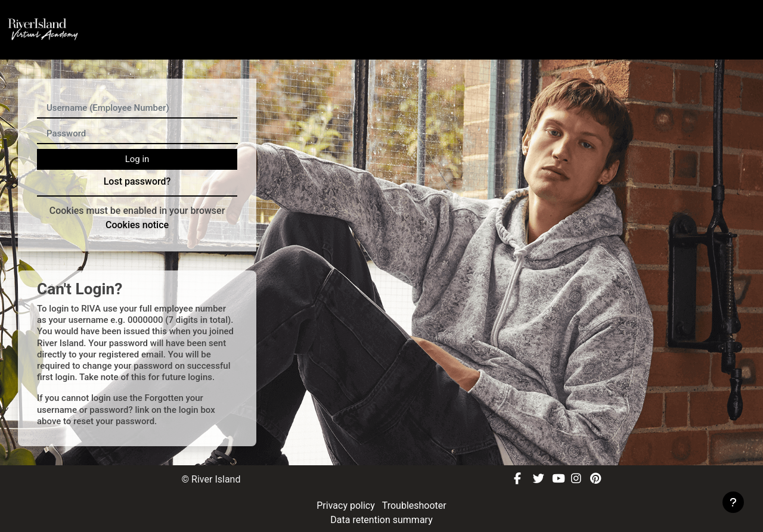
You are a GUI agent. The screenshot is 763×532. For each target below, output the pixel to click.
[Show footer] (733, 502)
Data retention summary (381, 520)
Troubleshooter (414, 505)
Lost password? (137, 181)
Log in (137, 159)
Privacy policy (347, 505)
